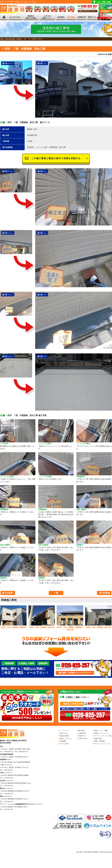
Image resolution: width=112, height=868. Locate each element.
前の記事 (103, 593)
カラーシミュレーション (103, 744)
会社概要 (63, 741)
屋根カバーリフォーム (102, 733)
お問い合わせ (83, 738)
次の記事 (9, 593)
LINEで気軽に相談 (103, 2)
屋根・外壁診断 (100, 741)
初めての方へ (64, 733)
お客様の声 (82, 17)
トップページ (64, 731)
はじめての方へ (15, 17)
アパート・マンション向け (103, 736)
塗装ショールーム (66, 738)
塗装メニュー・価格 (101, 731)
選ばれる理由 (64, 736)
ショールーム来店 (105, 18)
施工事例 (71, 17)
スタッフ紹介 (64, 744)
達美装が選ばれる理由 (31, 17)
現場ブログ (92, 17)
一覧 (56, 593)
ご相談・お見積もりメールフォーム (75, 673)
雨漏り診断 (98, 738)
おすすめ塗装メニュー (47, 17)
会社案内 (61, 17)
